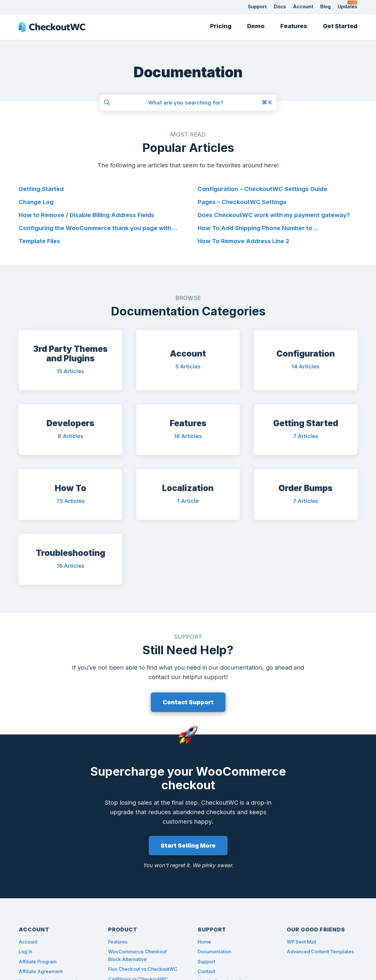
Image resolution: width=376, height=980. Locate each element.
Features (294, 26)
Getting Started (41, 189)
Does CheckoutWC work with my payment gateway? (274, 215)
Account (303, 7)
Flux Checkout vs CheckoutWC (143, 969)
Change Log (36, 202)
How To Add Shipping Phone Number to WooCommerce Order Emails (255, 229)
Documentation (215, 952)
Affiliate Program (38, 962)
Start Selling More (188, 846)
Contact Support (188, 702)
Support (257, 7)
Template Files (39, 241)
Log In (25, 952)
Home (204, 941)
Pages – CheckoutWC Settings (242, 202)
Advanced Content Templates (320, 952)
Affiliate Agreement (41, 971)
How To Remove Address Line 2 (243, 241)
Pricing (221, 26)
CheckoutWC (52, 27)
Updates (348, 7)
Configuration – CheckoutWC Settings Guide (262, 189)
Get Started (340, 26)
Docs (280, 7)
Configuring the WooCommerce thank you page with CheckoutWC (95, 229)
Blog (325, 7)
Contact (206, 971)
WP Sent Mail (301, 941)
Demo (256, 26)
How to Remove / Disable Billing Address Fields (87, 215)
